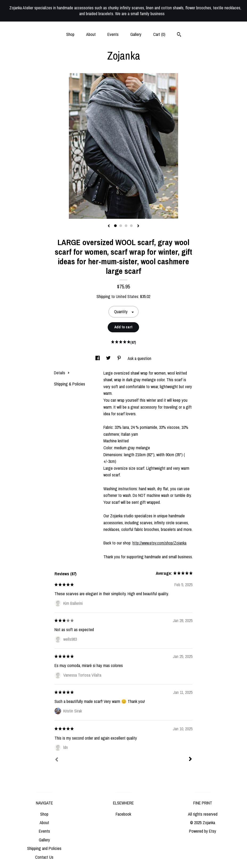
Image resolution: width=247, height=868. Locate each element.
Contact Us (44, 857)
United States (127, 296)
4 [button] (131, 226)
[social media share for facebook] (98, 358)
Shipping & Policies (70, 384)
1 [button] (115, 226)
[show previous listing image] (109, 226)
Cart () (159, 34)
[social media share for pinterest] (120, 358)
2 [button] (121, 226)
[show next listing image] (138, 226)
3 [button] (126, 226)
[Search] (179, 35)
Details (62, 373)
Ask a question (139, 358)
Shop (70, 34)
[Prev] (57, 760)
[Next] (190, 760)
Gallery (136, 34)
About (91, 34)
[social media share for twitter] (109, 358)
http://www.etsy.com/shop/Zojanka (159, 543)
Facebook (123, 814)
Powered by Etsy (203, 831)
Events (113, 34)
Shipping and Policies (44, 848)
